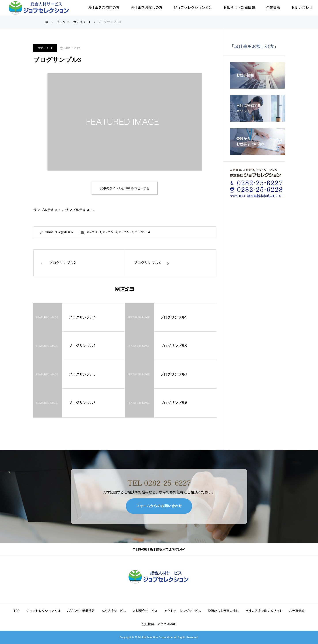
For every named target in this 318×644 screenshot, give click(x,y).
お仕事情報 (297, 611)
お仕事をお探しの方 (146, 8)
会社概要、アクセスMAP (159, 624)
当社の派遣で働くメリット (264, 611)
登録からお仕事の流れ (223, 611)
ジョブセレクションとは (193, 8)
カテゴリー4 (142, 232)
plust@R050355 (65, 232)
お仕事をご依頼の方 (104, 8)
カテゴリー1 (45, 48)
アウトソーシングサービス (183, 611)
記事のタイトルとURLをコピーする (125, 188)
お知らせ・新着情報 (239, 8)
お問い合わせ (302, 8)
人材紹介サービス (145, 611)
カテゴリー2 (110, 232)
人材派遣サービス (114, 611)
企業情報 (273, 8)
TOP (17, 611)
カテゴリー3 (126, 232)
